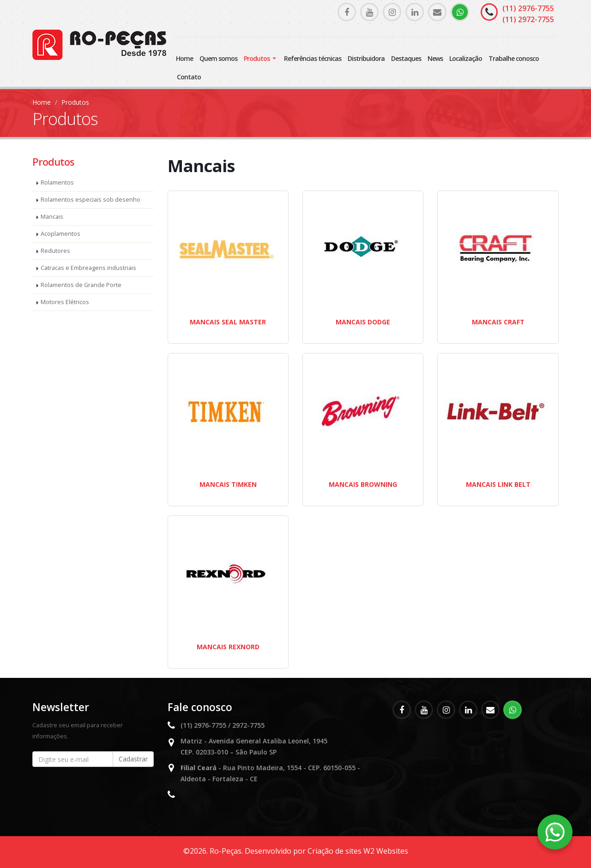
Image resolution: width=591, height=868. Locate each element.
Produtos (257, 58)
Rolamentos (57, 183)
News (435, 58)
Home (184, 58)
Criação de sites (335, 851)
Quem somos (218, 58)
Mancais (52, 217)
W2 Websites (386, 851)
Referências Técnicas (313, 58)
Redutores (55, 251)
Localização (466, 58)
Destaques (406, 58)
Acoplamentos (60, 234)
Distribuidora (366, 58)
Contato (189, 77)
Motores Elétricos (65, 302)
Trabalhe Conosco (514, 58)
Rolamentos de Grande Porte (81, 285)
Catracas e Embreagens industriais (88, 268)
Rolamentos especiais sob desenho (90, 200)
